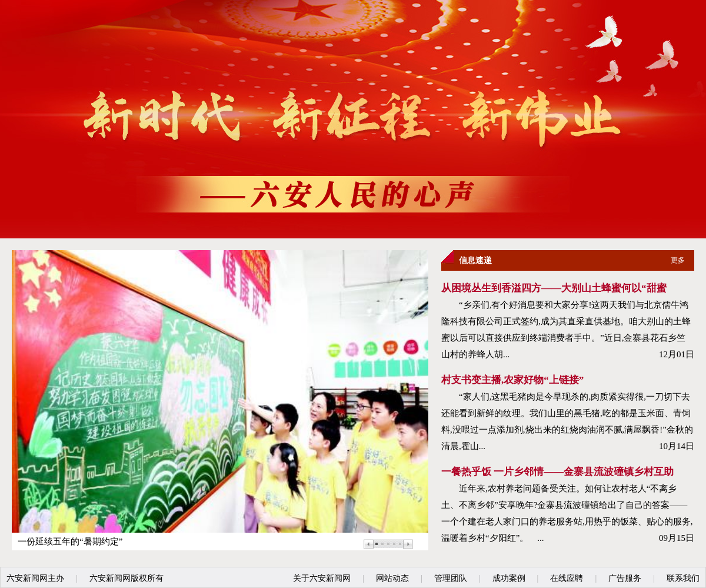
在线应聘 (567, 578)
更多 (678, 260)
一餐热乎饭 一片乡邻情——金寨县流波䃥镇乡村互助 (557, 472)
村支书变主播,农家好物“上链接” (512, 380)
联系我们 (683, 578)
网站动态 (392, 578)
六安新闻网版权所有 (126, 578)
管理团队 (451, 578)
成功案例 (509, 578)
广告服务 (625, 578)
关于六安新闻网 (322, 578)
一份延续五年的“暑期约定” (70, 542)
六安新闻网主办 (35, 578)
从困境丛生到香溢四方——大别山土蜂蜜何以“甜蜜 (554, 288)
